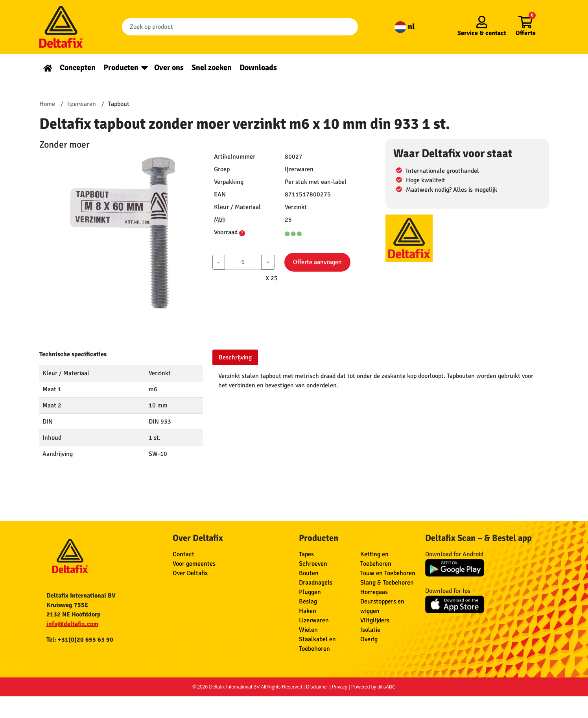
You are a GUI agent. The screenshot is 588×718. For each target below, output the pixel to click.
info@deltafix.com (72, 624)
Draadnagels (316, 583)
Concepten (78, 68)
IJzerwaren (314, 620)
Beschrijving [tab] (235, 357)
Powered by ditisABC (373, 687)
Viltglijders (375, 620)
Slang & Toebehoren (387, 583)
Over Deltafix (190, 573)
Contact (183, 554)
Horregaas (374, 592)
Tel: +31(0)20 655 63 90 (80, 640)
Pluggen (310, 592)
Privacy (340, 687)
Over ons (169, 68)
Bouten (309, 573)
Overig (369, 639)
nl (405, 27)
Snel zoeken (212, 68)
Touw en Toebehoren (388, 573)
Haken (308, 611)
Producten (121, 68)
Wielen (308, 630)
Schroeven (313, 564)
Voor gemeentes (194, 564)
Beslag (308, 601)
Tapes (306, 554)
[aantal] (243, 262)
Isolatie (370, 630)
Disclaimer (317, 687)
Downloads (258, 68)
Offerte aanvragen (317, 262)
